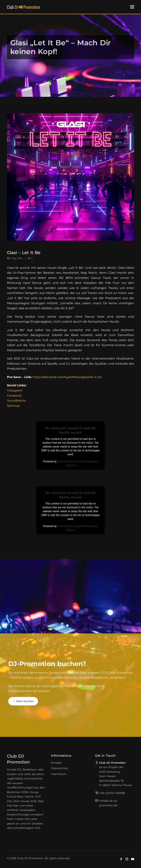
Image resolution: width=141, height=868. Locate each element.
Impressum (59, 774)
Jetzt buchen (23, 701)
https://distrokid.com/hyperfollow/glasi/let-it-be (67, 377)
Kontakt (56, 763)
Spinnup (13, 406)
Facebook (14, 396)
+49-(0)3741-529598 (112, 793)
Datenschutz (60, 768)
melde (19, 819)
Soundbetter (17, 400)
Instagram (15, 390)
